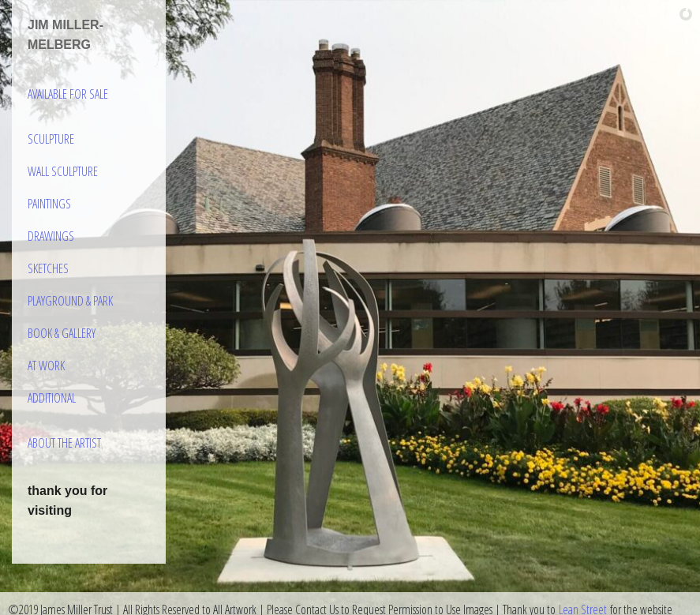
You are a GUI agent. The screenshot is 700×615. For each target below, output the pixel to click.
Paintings (49, 204)
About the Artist (64, 443)
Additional (52, 398)
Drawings (51, 236)
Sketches (48, 268)
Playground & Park (70, 301)
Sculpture (51, 139)
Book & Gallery (62, 333)
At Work (46, 366)
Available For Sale (68, 94)
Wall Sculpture (63, 171)
